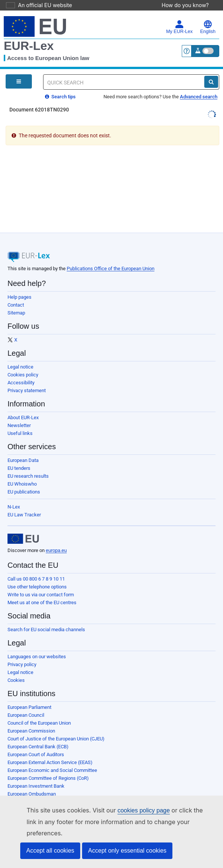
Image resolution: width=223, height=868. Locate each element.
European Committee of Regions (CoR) (48, 768)
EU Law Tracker (24, 504)
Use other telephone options (37, 576)
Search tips (60, 86)
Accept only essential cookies (127, 851)
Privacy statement (27, 380)
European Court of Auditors (36, 744)
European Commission (31, 720)
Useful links (20, 423)
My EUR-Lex (179, 17)
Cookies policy (23, 364)
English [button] (208, 17)
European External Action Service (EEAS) (50, 752)
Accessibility (21, 372)
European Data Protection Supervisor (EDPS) (55, 791)
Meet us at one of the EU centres (42, 592)
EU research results (28, 466)
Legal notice (20, 356)
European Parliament (29, 697)
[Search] (211, 71)
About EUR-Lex (23, 407)
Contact (16, 294)
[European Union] (23, 528)
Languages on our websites (37, 646)
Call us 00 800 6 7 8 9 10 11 (36, 568)
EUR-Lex (29, 35)
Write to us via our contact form (41, 584)
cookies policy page (132, 822)
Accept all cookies (50, 851)
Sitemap (16, 302)
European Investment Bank (36, 775)
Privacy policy (22, 654)
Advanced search (199, 86)
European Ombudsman (32, 783)
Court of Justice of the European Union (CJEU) (56, 728)
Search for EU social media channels (46, 619)
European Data (23, 450)
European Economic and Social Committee (52, 760)
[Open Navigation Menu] (19, 71)
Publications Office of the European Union (111, 258)
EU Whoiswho (22, 473)
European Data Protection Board (41, 799)
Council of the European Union (39, 712)
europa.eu (56, 540)
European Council (26, 705)
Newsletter (19, 415)
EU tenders (19, 458)
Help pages (19, 287)
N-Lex (14, 496)
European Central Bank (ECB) (38, 736)
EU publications (24, 481)
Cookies (16, 670)
